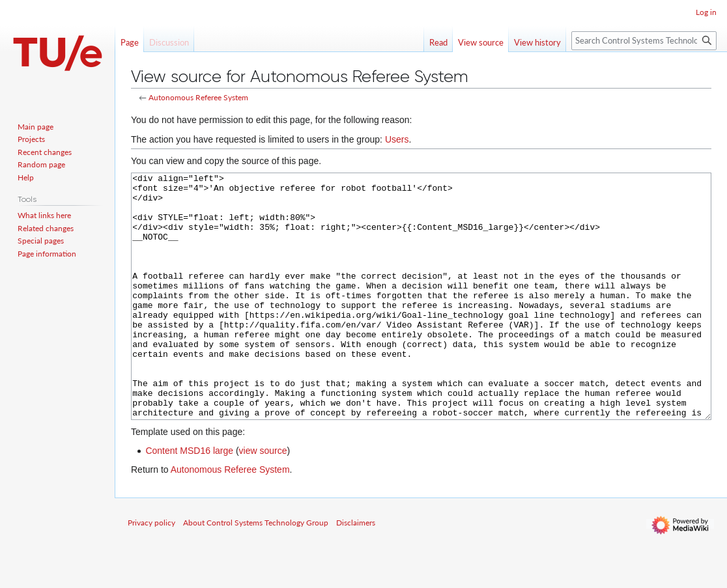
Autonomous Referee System (198, 97)
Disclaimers (356, 571)
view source (263, 499)
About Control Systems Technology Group (256, 571)
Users (397, 139)
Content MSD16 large (189, 499)
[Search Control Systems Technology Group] (644, 41)
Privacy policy (151, 571)
